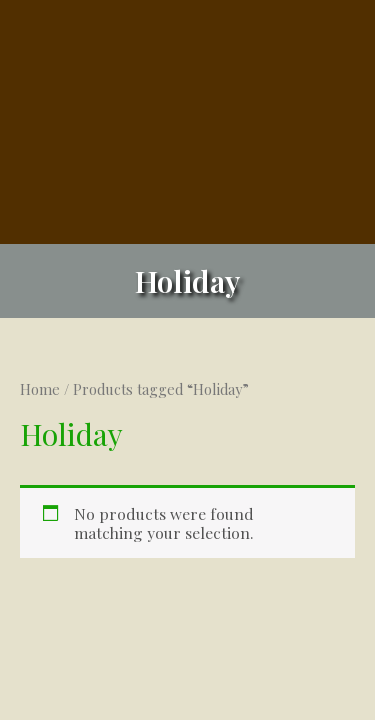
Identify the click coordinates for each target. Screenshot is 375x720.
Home (40, 389)
